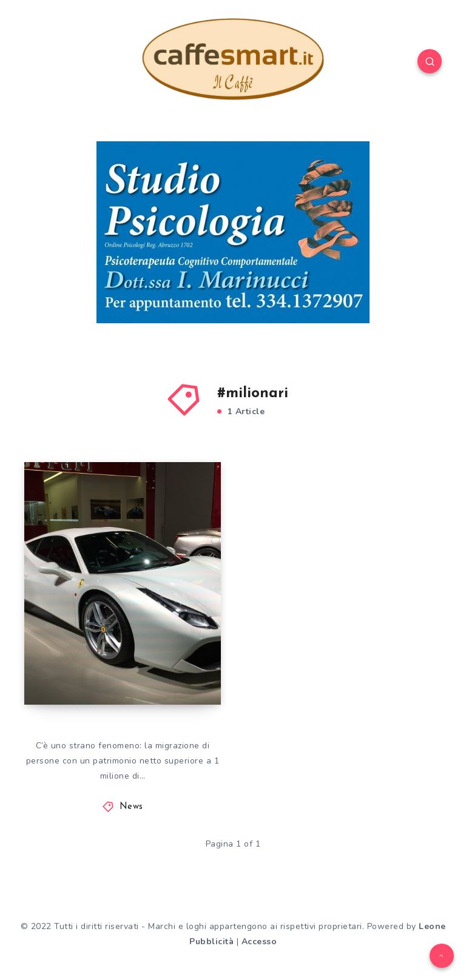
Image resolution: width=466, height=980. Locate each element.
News (131, 807)
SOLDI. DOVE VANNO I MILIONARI (97, 651)
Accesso (259, 941)
